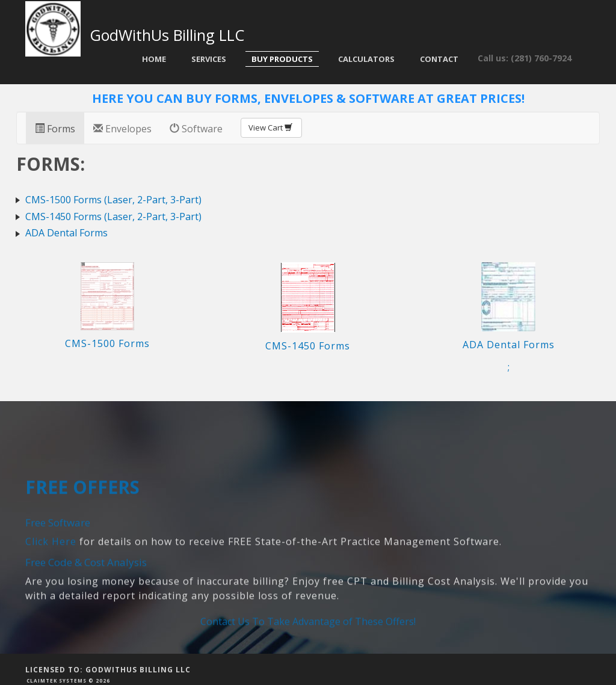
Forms (55, 129)
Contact (439, 59)
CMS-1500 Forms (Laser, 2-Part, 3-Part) (113, 200)
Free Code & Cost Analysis (86, 605)
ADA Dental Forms (66, 233)
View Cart (271, 127)
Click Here (51, 585)
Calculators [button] (366, 59)
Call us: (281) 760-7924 (525, 58)
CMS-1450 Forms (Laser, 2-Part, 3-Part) (113, 217)
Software (196, 129)
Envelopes (122, 129)
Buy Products (282, 59)
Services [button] (209, 59)
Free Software (58, 566)
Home (154, 59)
